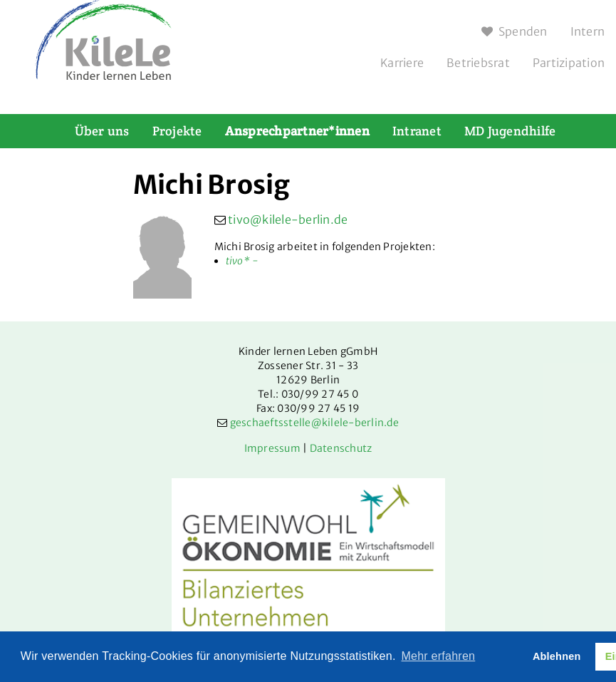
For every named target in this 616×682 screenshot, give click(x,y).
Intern (588, 31)
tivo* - (242, 261)
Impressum (272, 448)
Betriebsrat (478, 63)
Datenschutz (341, 448)
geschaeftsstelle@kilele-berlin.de (314, 423)
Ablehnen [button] (557, 656)
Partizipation (569, 63)
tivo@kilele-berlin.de (288, 219)
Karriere (402, 63)
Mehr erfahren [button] (438, 656)
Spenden (515, 31)
